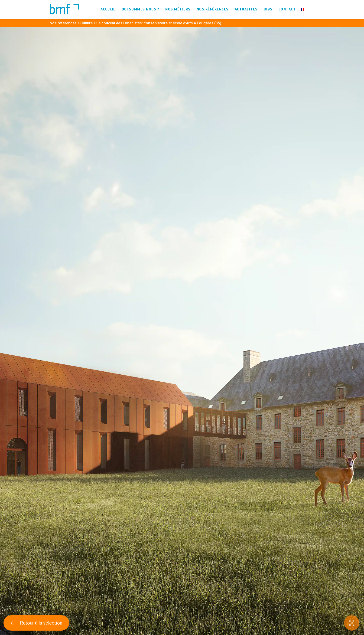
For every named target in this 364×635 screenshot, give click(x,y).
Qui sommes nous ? (141, 9)
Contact (287, 9)
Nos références (213, 9)
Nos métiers (178, 9)
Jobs (268, 9)
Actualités (246, 9)
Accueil (108, 9)
